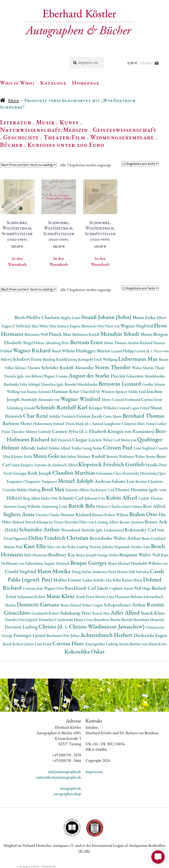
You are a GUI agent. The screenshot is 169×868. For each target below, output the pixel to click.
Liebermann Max (139, 359)
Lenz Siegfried (145, 448)
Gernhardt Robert (46, 613)
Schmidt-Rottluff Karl (62, 407)
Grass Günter (133, 506)
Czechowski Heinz (69, 620)
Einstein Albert (78, 490)
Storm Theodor (113, 367)
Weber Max (48, 326)
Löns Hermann (119, 597)
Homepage (86, 83)
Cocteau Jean (33, 588)
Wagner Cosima (56, 376)
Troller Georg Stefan (87, 448)
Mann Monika (54, 571)
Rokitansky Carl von (144, 530)
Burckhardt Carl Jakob (87, 588)
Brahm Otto (144, 514)
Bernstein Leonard (120, 384)
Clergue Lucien (88, 440)
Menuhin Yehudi (120, 334)
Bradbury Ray (62, 555)
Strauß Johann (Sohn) (107, 317)
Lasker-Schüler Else (98, 580)
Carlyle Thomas (150, 498)
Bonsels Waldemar (121, 456)
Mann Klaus (61, 596)
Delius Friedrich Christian (59, 538)
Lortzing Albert (107, 522)
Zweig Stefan (82, 572)
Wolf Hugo (143, 588)
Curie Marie (113, 416)
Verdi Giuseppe (15, 473)
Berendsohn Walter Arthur (116, 538)
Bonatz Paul (14, 547)
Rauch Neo (101, 613)
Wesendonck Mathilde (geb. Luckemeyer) (93, 530)
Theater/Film (64, 137)
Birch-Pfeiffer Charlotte (38, 317)
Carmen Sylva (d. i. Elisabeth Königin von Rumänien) (104, 431)
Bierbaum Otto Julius (63, 635)
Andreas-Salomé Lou (115, 481)
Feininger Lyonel (30, 635)
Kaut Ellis (35, 546)
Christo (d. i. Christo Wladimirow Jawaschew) (92, 626)
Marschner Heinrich (148, 620)
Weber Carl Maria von (120, 440)
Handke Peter (156, 465)
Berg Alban (32, 498)
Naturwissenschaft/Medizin (44, 130)
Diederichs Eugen (150, 635)
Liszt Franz (44, 644)
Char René (36, 416)
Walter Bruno (146, 456)
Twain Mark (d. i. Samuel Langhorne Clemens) (101, 424)
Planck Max (60, 334)
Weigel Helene (34, 343)
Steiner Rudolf (92, 456)
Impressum (94, 772)
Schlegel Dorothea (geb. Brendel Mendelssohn (63, 384)
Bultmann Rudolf (86, 334)
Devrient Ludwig (22, 627)
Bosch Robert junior (19, 644)
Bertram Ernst (87, 342)
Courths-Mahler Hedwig (22, 490)
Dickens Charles (109, 506)
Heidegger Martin (94, 351)
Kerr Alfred (154, 506)
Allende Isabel (35, 448)
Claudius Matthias (74, 473)
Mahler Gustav (68, 580)
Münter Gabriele (39, 431)
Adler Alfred (126, 612)
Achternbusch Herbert (107, 635)
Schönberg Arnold (21, 408)
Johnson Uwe (95, 498)
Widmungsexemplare (122, 137)
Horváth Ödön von (80, 522)
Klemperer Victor (51, 522)
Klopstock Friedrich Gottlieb (112, 464)
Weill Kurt (160, 555)
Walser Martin (143, 368)
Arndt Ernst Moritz (91, 597)
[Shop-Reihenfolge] (28, 165)
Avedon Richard (140, 343)
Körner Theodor (28, 368)
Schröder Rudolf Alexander (68, 367)
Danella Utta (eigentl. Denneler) (30, 620)
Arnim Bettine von (133, 644)
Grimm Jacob (90, 416)
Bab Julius (69, 456)
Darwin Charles (48, 515)
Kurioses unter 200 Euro (66, 145)
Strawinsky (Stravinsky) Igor (144, 473)
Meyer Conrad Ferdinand (121, 399)
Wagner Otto (54, 588)
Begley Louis (71, 318)
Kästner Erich (22, 456)
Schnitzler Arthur (40, 529)
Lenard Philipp (123, 351)
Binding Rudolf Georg (61, 359)
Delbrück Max (28, 326)
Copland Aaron (122, 588)
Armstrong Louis (55, 506)
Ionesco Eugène (70, 326)
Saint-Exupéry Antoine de (32, 465)
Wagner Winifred (81, 399)
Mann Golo (47, 456)
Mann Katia (157, 644)
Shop (14, 100)
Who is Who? (17, 83)
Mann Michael (119, 563)
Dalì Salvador (139, 572)
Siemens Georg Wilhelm (23, 506)
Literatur (16, 122)
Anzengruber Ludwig (102, 644)
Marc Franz (146, 424)
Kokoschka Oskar (84, 651)
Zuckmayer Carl (103, 490)
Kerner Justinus (132, 522)
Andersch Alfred (65, 465)
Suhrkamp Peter (76, 613)
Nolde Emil (137, 392)
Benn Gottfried (154, 538)
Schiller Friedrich (63, 416)
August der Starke (90, 375)
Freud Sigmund (16, 538)
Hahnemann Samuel (49, 424)
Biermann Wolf (37, 334)
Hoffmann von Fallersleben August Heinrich (36, 563)
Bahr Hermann (36, 555)
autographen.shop (67, 794)
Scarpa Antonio (39, 392)
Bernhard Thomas (143, 416)
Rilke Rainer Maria (128, 580)
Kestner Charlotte (149, 481)
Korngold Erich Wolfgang (98, 359)
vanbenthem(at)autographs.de (58, 777)
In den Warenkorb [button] (17, 261)
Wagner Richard (32, 350)
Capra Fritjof (140, 408)
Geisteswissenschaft (125, 130)
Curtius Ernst (152, 399)
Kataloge (53, 83)
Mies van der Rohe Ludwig (68, 547)
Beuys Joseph (87, 555)
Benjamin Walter (136, 555)
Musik (46, 122)
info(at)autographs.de (65, 772)
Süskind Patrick (25, 522)
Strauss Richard (76, 514)
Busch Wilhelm (64, 351)
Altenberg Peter (58, 343)
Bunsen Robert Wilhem (111, 515)
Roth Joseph (40, 473)
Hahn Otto (50, 498)
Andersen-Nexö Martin (110, 572)
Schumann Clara (109, 473)
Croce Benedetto (97, 620)
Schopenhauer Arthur (125, 605)
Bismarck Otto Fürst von (101, 326)
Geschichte (21, 137)
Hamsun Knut (66, 391)
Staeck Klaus (153, 613)
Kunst (69, 122)
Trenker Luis (141, 547)
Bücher (11, 145)
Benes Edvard (71, 605)
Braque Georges (89, 563)
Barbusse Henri (18, 423)
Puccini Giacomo (128, 376)
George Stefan (108, 555)
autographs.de (70, 788)
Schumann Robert (32, 597)
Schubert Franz (28, 359)
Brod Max (53, 489)
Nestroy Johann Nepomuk (110, 547)
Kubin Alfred (122, 497)
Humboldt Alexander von (40, 399)
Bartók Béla (82, 506)
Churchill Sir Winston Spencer (104, 392)
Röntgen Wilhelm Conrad (109, 408)
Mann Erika (144, 317)
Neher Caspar (93, 605)
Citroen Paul (118, 447)
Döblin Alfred (60, 448)
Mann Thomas (116, 343)
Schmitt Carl (72, 498)
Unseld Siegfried (21, 571)
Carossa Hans (69, 643)
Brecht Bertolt (122, 620)
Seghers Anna (20, 514)
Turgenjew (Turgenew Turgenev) (32, 481)
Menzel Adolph (76, 481)
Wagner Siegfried (137, 326)
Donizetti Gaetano (39, 604)
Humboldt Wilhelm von (149, 563)
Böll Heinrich (61, 440)
